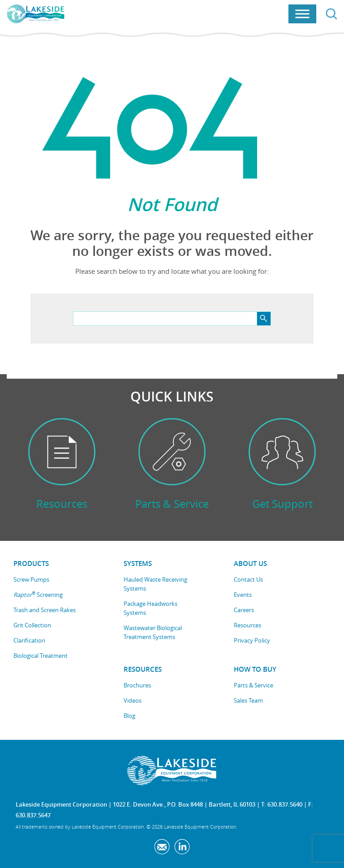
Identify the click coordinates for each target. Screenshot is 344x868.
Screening (38, 594)
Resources (247, 625)
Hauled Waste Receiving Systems (155, 584)
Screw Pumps (31, 579)
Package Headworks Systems (150, 608)
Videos (133, 700)
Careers (244, 610)
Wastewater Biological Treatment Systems (153, 632)
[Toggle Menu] (302, 14)
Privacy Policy (252, 640)
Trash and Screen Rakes (45, 610)
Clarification (29, 640)
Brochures (137, 685)
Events (243, 595)
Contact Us (248, 579)
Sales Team (248, 700)
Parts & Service (254, 685)
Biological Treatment (41, 656)
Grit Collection (32, 625)
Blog (129, 716)
